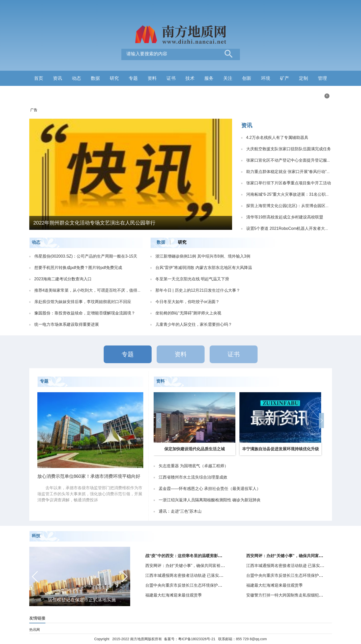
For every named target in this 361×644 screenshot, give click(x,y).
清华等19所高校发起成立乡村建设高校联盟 (285, 217)
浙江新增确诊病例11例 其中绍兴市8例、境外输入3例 (203, 256)
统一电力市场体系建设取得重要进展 (67, 324)
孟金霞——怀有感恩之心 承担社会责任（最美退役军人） (210, 489)
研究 (114, 78)
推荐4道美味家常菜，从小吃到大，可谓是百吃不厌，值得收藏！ (92, 290)
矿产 (285, 78)
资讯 (58, 78)
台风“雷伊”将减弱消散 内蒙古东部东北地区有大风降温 (204, 268)
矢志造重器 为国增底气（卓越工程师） (193, 466)
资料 (152, 78)
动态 (76, 78)
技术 (190, 78)
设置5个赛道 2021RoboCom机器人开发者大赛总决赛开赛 (298, 228)
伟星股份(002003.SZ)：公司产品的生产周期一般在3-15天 (86, 256)
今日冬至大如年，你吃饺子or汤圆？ (187, 302)
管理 (322, 78)
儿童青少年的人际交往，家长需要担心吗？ (194, 324)
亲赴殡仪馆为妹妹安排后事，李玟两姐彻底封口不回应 (83, 302)
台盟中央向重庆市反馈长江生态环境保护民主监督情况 (194, 585)
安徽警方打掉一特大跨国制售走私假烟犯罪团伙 (289, 595)
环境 (266, 78)
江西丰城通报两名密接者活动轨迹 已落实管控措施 (190, 575)
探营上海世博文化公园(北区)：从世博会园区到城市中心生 (298, 206)
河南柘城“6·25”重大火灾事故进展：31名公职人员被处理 (296, 194)
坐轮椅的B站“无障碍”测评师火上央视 (188, 313)
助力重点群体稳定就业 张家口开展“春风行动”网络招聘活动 (299, 172)
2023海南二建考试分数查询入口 (63, 279)
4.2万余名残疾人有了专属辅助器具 (277, 138)
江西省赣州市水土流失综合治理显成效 (193, 477)
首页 (39, 78)
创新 (247, 78)
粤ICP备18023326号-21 (197, 639)
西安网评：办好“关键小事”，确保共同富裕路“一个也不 (194, 566)
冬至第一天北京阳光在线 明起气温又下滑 (192, 279)
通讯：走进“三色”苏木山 (180, 511)
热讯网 (35, 630)
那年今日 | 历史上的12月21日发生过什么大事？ (198, 290)
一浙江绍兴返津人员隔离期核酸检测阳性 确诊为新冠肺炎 (210, 500)
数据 (95, 78)
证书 (171, 78)
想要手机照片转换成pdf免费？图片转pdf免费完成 (78, 268)
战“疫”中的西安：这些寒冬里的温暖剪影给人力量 (190, 556)
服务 (209, 78)
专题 (133, 78)
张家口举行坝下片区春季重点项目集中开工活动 (289, 183)
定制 (303, 78)
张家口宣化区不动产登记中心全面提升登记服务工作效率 (297, 160)
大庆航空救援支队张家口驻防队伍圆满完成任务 (289, 149)
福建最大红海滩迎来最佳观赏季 (174, 595)
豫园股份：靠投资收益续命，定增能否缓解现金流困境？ (85, 313)
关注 (228, 78)
